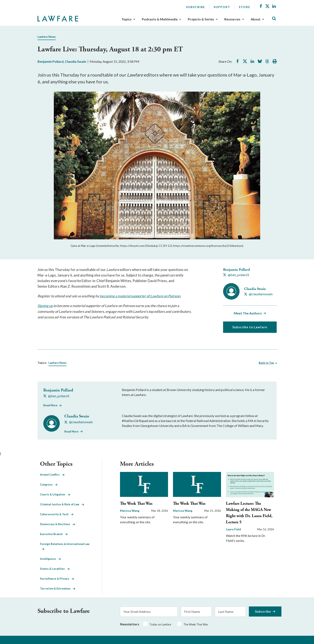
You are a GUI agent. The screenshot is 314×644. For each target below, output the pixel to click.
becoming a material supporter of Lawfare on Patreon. (140, 296)
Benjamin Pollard (51, 61)
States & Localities (55, 569)
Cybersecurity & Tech (57, 514)
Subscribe (196, 7)
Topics (126, 19)
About (256, 19)
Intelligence (50, 559)
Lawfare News (47, 37)
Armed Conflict (52, 475)
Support (222, 7)
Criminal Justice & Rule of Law (62, 504)
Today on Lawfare (160, 624)
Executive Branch (54, 534)
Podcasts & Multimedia (160, 19)
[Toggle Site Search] (274, 19)
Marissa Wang (130, 511)
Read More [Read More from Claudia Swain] (71, 431)
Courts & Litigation (55, 494)
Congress (49, 484)
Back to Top (266, 363)
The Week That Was (136, 504)
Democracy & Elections (58, 524)
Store (245, 7)
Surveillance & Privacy (57, 579)
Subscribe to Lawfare (250, 327)
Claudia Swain (76, 61)
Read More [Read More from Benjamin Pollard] (50, 405)
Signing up (45, 306)
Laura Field (233, 529)
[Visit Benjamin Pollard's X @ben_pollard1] (236, 275)
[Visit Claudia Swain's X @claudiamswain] (258, 294)
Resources (232, 19)
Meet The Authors (248, 313)
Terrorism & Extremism (58, 588)
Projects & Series (201, 19)
